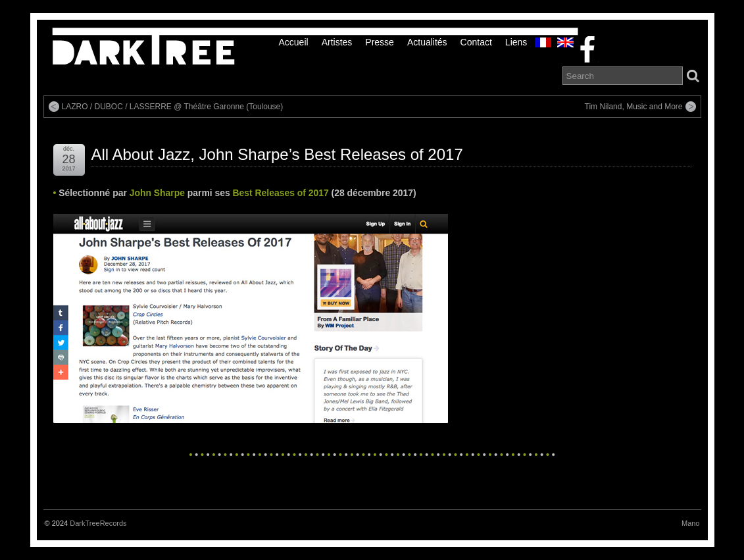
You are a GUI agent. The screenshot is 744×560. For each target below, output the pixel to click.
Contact (476, 42)
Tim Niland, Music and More (634, 107)
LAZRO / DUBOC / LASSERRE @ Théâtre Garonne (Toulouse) (173, 107)
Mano (691, 523)
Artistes (337, 42)
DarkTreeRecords (98, 523)
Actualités (427, 42)
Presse (380, 42)
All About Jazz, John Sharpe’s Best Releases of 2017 (277, 154)
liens (516, 42)
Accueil (294, 42)
